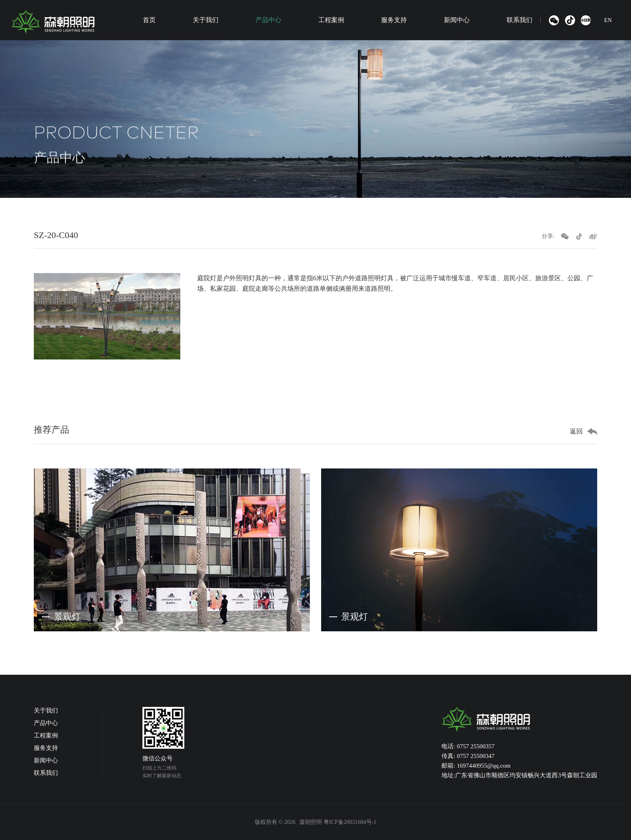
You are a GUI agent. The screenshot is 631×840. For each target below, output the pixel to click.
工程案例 (331, 20)
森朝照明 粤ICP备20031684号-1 (338, 822)
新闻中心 (457, 20)
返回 (576, 431)
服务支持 (394, 20)
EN (608, 20)
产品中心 (268, 20)
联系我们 (520, 20)
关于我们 (206, 20)
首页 (149, 20)
